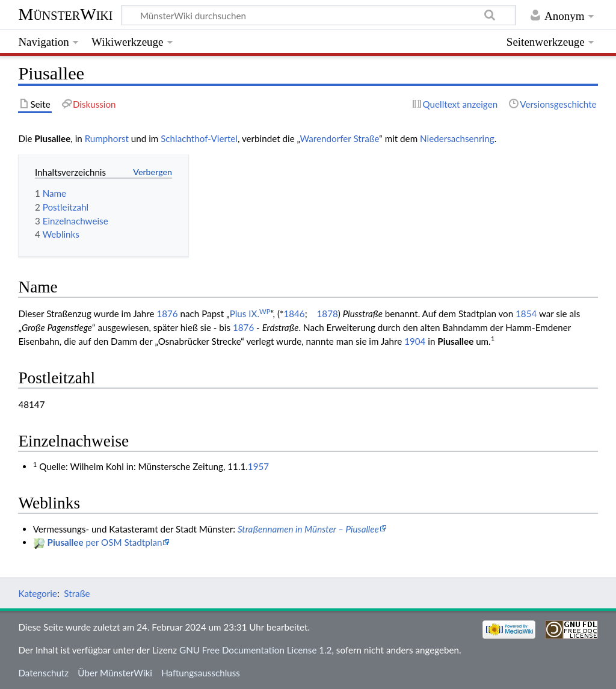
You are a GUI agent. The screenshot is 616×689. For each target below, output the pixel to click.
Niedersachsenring (457, 138)
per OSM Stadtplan (105, 542)
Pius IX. (250, 314)
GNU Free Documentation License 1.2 (255, 650)
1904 (415, 341)
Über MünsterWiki (115, 673)
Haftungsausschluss (201, 673)
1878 (328, 314)
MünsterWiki (65, 14)
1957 (258, 466)
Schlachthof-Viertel (199, 138)
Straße (77, 593)
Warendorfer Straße (339, 138)
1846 (294, 314)
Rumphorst (107, 138)
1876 (167, 314)
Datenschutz (43, 673)
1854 (526, 314)
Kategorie (37, 593)
